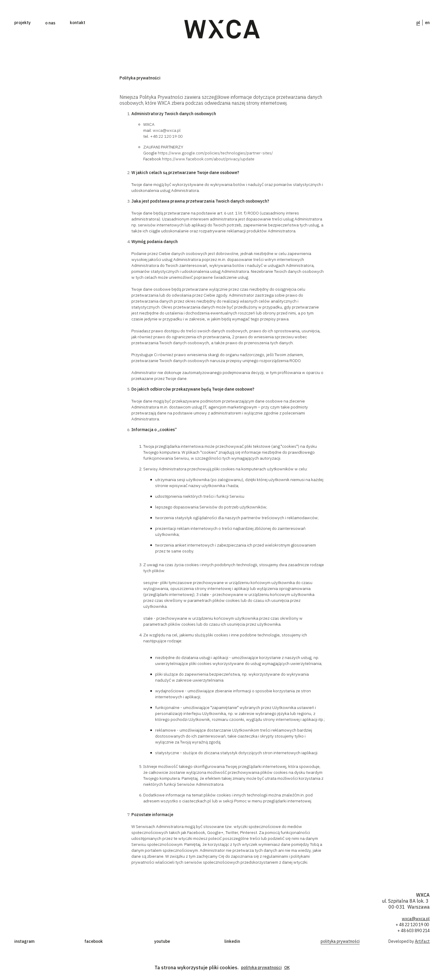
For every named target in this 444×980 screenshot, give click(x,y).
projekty (22, 23)
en (427, 23)
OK (287, 968)
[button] (50, 23)
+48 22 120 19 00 (166, 136)
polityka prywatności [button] (261, 968)
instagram (24, 941)
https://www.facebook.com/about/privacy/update (208, 159)
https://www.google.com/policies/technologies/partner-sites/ (215, 153)
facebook (94, 941)
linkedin (232, 941)
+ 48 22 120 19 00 (413, 925)
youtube (162, 941)
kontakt (78, 23)
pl (418, 23)
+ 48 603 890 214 (414, 931)
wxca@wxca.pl (167, 130)
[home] (222, 29)
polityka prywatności (340, 941)
